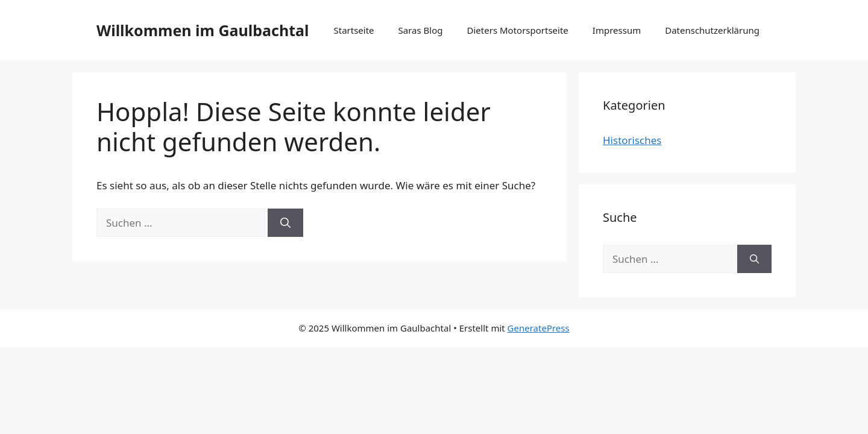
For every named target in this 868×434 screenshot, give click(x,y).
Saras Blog (421, 30)
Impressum (617, 30)
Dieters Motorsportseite (518, 30)
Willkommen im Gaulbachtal (203, 30)
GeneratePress (539, 328)
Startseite (354, 30)
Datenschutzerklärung (712, 30)
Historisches (632, 140)
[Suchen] (285, 223)
